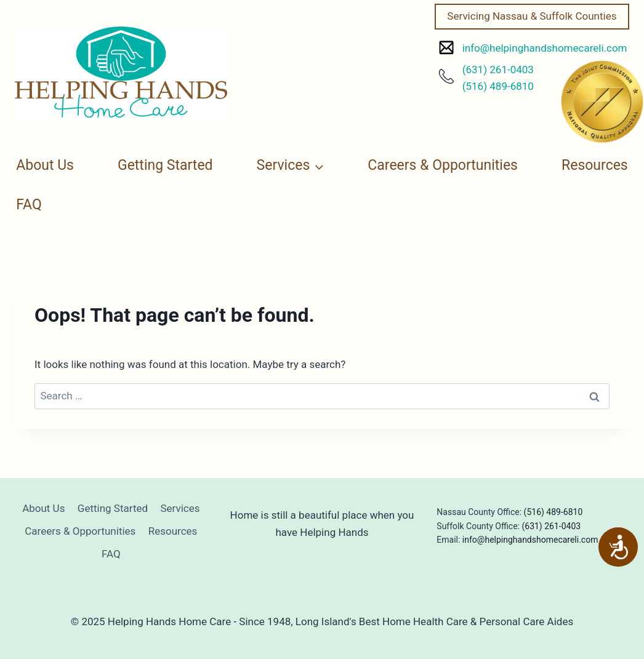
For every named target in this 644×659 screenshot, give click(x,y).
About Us (45, 165)
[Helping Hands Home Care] (121, 73)
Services (180, 508)
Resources (595, 165)
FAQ (29, 205)
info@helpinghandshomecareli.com (545, 48)
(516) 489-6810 (498, 86)
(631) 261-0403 (498, 70)
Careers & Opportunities (443, 165)
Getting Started (165, 165)
